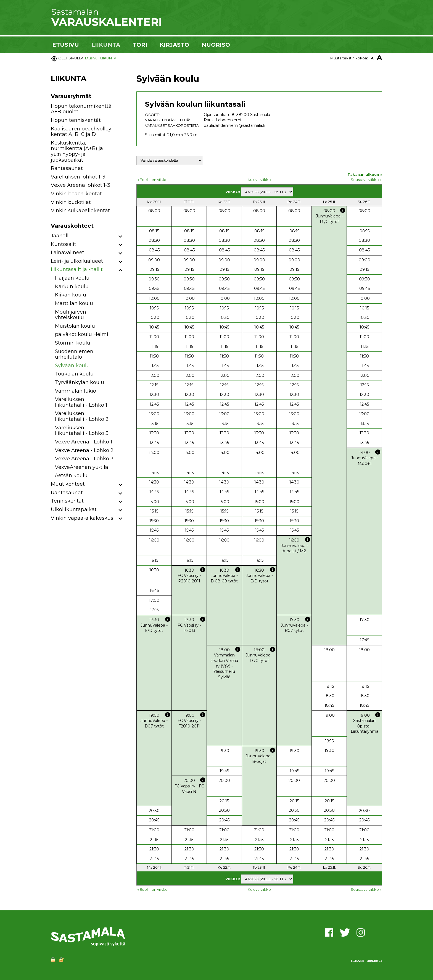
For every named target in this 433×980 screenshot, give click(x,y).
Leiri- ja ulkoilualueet (77, 261)
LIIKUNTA (106, 45)
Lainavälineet (68, 253)
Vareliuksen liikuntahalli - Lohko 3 (82, 431)
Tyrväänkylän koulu (80, 382)
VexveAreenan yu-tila (82, 467)
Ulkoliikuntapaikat (74, 509)
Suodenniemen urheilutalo (74, 354)
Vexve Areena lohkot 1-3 (80, 185)
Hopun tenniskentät (76, 120)
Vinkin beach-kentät (76, 194)
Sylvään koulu (72, 366)
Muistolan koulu (75, 326)
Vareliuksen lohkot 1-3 (78, 177)
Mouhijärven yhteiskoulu (71, 315)
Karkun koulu (72, 287)
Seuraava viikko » (366, 180)
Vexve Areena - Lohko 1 (84, 442)
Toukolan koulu (74, 374)
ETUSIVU (66, 45)
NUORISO (216, 45)
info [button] (343, 210)
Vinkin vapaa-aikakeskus (82, 518)
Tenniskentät (67, 501)
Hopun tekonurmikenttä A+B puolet (81, 109)
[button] (121, 237)
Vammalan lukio (76, 391)
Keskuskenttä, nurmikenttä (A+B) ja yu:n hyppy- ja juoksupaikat (77, 151)
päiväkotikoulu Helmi (82, 334)
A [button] (372, 58)
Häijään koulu (72, 278)
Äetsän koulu (71, 475)
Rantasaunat (67, 168)
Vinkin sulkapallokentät (80, 211)
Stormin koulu (73, 343)
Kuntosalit (64, 244)
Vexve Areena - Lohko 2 (84, 450)
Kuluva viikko (259, 180)
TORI (140, 45)
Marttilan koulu (74, 303)
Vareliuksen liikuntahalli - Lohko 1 (81, 402)
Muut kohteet (68, 484)
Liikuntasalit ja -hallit (77, 269)
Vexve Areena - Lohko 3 (84, 459)
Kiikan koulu (71, 295)
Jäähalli (60, 236)
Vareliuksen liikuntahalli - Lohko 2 (82, 416)
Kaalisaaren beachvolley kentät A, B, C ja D (81, 132)
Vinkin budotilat (71, 202)
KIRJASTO (174, 45)
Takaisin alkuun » (365, 174)
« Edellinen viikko (152, 180)
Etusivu (91, 58)
